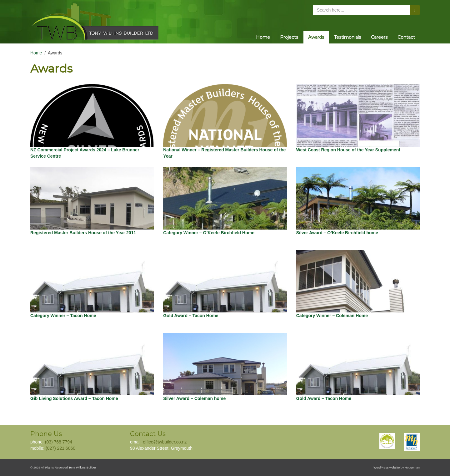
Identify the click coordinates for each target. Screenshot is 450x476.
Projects (289, 37)
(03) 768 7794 (59, 442)
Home (263, 37)
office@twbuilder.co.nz (165, 442)
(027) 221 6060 (60, 448)
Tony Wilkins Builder (82, 467)
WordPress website (387, 467)
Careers (379, 37)
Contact (406, 37)
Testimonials (347, 37)
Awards (316, 37)
